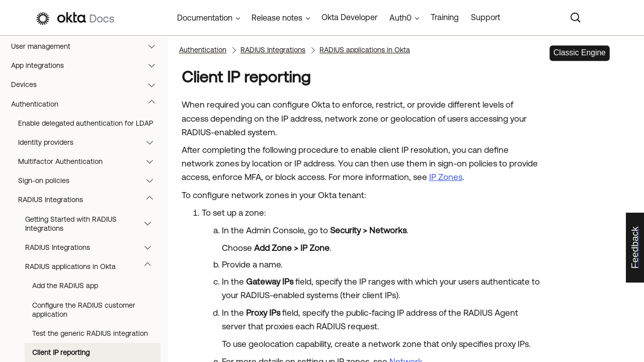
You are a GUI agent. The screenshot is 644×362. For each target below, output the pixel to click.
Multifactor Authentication (90, 161)
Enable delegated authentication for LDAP (86, 123)
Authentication (88, 104)
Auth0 (400, 18)
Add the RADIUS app (65, 286)
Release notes (277, 18)
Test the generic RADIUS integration (90, 333)
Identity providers (90, 142)
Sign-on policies (90, 180)
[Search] (576, 18)
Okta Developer (349, 17)
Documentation (205, 18)
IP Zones (446, 177)
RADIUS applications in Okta (93, 266)
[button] (154, 46)
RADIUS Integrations (90, 200)
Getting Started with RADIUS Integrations (93, 224)
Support (486, 17)
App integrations (88, 65)
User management (88, 46)
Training (445, 17)
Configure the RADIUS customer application (84, 310)
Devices (88, 84)
